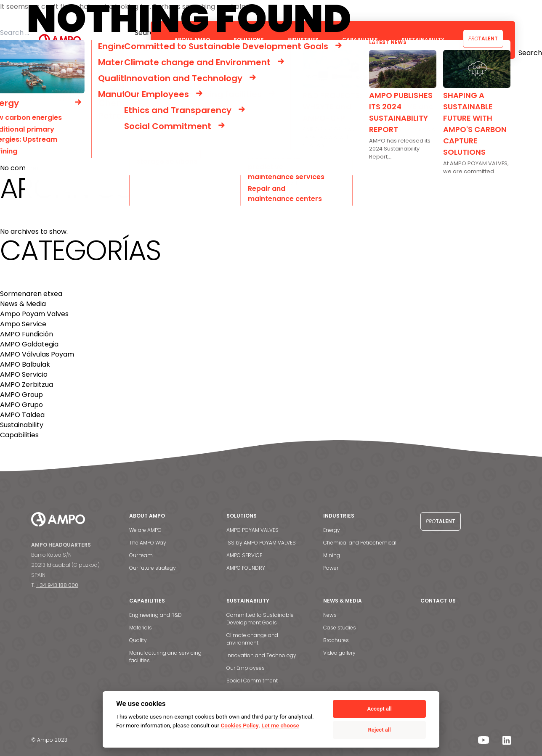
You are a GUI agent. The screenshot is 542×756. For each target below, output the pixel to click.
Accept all (379, 709)
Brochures (336, 640)
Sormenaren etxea (31, 294)
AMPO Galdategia (29, 344)
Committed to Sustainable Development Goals (260, 619)
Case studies (340, 628)
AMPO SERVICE (244, 555)
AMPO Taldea (22, 415)
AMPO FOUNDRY (246, 568)
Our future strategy (153, 568)
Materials (141, 628)
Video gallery (339, 653)
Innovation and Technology (261, 655)
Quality (138, 640)
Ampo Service (23, 324)
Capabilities (19, 435)
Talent (483, 38)
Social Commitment (252, 681)
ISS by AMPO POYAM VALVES (261, 543)
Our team (141, 555)
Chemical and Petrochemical (360, 543)
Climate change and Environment (252, 639)
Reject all (380, 730)
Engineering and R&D (155, 615)
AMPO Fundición (27, 334)
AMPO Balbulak (25, 364)
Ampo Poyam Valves (34, 314)
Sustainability (22, 425)
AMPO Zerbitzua (27, 385)
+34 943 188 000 (57, 585)
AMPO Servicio (24, 374)
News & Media (23, 304)
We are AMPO (145, 530)
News (330, 615)
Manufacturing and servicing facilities (165, 657)
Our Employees (246, 668)
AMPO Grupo (21, 405)
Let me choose (280, 725)
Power (331, 568)
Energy (332, 530)
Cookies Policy (239, 725)
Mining (332, 555)
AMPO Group (21, 395)
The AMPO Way (148, 543)
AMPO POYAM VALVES (252, 530)
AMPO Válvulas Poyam (37, 354)
